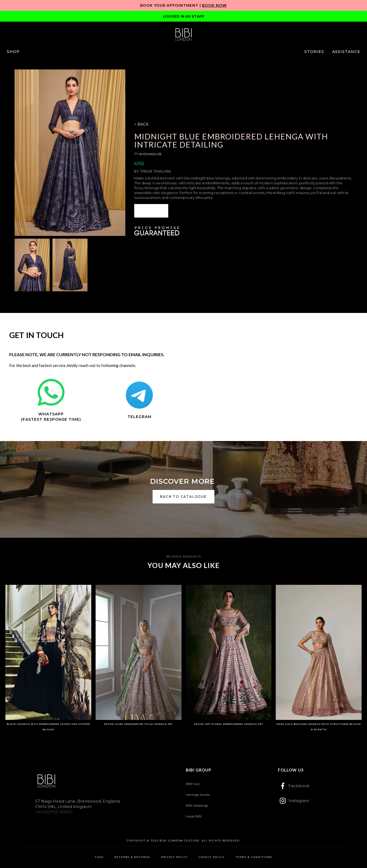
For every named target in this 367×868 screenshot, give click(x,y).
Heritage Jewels (198, 795)
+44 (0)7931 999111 (54, 812)
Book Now (214, 5)
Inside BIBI (194, 816)
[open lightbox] (70, 153)
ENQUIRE (151, 211)
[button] (13, 52)
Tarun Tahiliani (156, 171)
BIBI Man (193, 784)
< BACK (141, 124)
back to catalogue (183, 497)
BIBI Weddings (197, 805)
